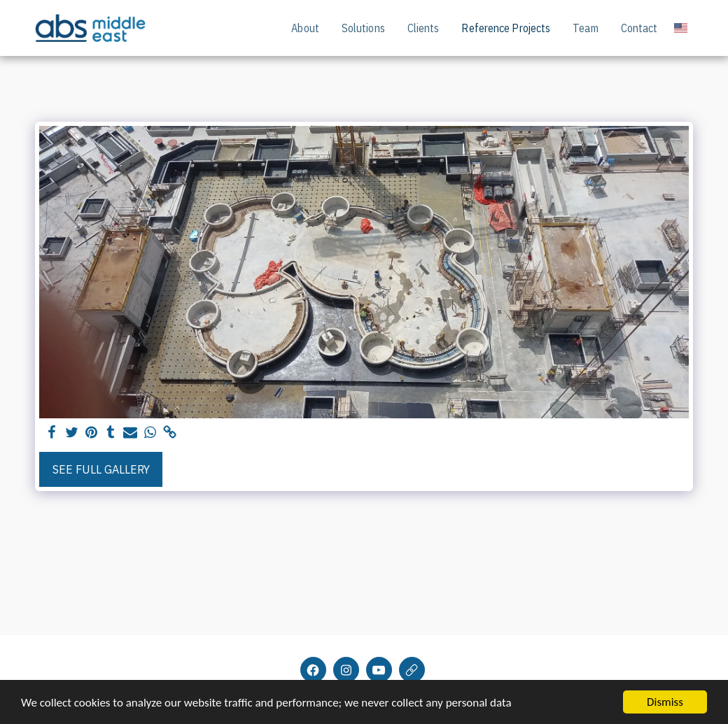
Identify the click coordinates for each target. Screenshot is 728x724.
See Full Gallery (101, 469)
